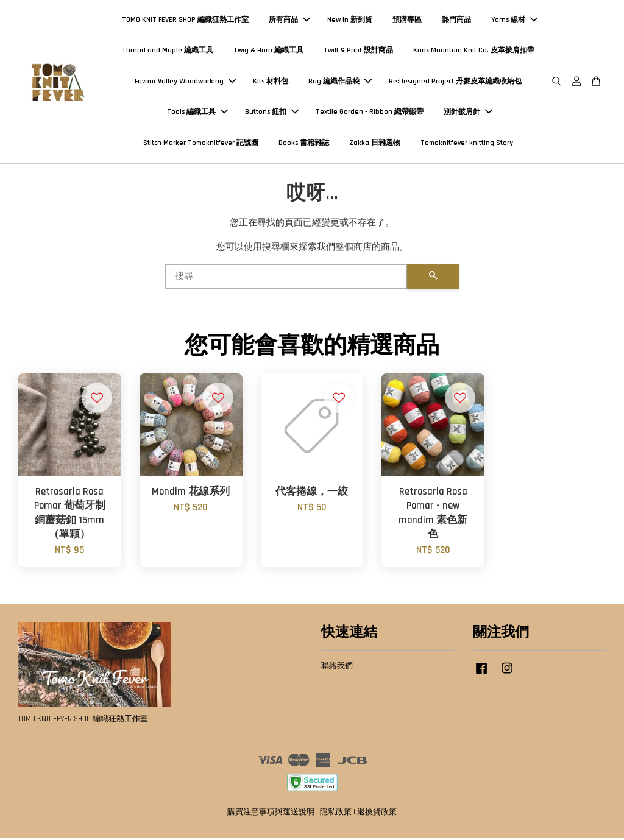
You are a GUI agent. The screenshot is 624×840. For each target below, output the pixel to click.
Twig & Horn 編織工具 (268, 51)
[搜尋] (286, 278)
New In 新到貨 (350, 21)
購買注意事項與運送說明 (271, 814)
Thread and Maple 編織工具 (168, 51)
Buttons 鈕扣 (272, 113)
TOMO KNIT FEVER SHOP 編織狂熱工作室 (185, 21)
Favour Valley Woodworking (185, 83)
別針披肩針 (468, 113)
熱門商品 (456, 21)
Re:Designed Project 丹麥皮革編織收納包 (455, 83)
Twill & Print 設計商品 (358, 51)
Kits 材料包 (271, 83)
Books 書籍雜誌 (304, 144)
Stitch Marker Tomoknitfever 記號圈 (201, 144)
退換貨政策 (377, 814)
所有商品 (289, 21)
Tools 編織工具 (197, 113)
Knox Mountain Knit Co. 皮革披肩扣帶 (474, 51)
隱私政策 (336, 814)
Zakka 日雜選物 (375, 144)
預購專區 (407, 21)
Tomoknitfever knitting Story (467, 144)
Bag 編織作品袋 (340, 83)
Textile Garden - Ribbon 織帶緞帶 (370, 113)
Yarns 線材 (514, 21)
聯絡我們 (337, 668)
